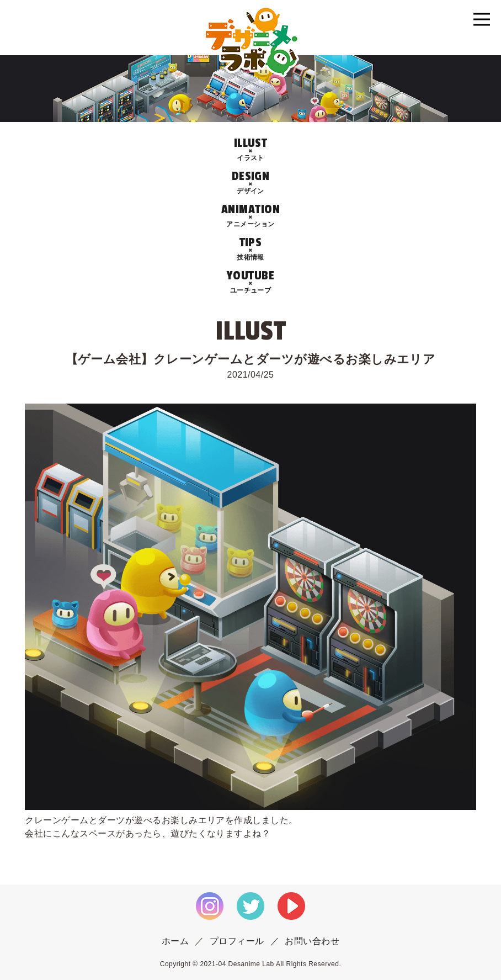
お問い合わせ (312, 941)
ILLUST (250, 149)
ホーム (175, 941)
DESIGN (250, 182)
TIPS (250, 249)
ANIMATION (250, 216)
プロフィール (237, 941)
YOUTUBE (250, 282)
